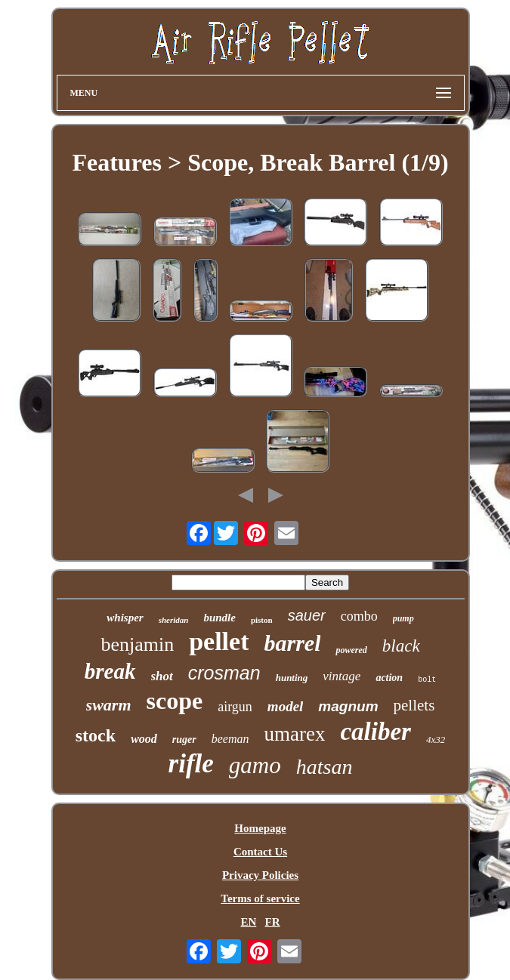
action (389, 678)
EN (248, 922)
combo (359, 616)
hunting (292, 678)
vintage (342, 676)
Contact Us (260, 852)
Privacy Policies (260, 875)
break (110, 671)
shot (162, 676)
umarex (294, 734)
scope (175, 701)
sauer (307, 615)
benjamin (137, 644)
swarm (109, 705)
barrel (292, 643)
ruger (184, 740)
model (286, 706)
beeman (230, 739)
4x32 (436, 740)
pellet (219, 641)
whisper (125, 618)
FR (273, 922)
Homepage (260, 828)
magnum (348, 706)
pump (403, 618)
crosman (224, 673)
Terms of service (260, 898)
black (401, 646)
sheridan (174, 620)
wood (144, 739)
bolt (427, 680)
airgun (235, 707)
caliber (375, 732)
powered (351, 650)
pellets (414, 705)
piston (262, 620)
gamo (255, 765)
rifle (191, 764)
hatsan (325, 767)
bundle (219, 618)
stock (96, 735)
